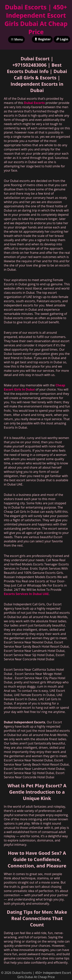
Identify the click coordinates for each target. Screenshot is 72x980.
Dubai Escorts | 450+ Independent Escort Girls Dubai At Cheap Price (36, 19)
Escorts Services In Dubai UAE (26, 594)
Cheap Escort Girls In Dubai (34, 387)
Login (62, 39)
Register (42, 39)
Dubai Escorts (34, 103)
